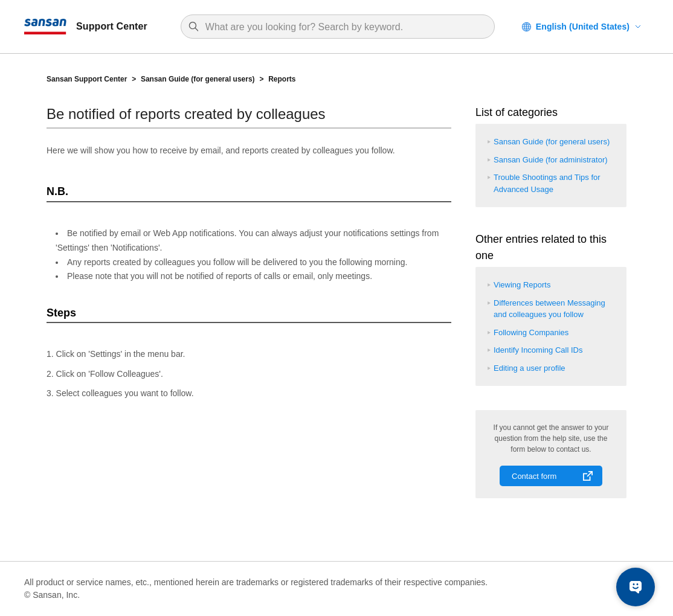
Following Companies (531, 332)
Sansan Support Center (87, 79)
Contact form (534, 476)
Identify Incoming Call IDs (538, 350)
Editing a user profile (530, 368)
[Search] (344, 27)
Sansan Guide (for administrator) (551, 160)
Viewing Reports (522, 285)
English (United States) (583, 27)
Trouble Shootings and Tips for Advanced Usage (547, 183)
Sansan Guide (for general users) (198, 79)
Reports (282, 79)
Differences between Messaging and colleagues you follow (549, 309)
